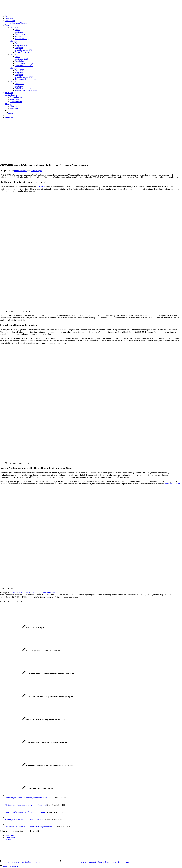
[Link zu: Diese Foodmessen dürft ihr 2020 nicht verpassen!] (34, 743)
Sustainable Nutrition (49, 592)
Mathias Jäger (36, 171)
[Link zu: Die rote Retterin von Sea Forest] (26, 789)
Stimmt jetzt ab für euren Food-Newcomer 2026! (25, 820)
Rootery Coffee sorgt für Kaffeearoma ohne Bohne (25, 812)
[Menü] (10, 117)
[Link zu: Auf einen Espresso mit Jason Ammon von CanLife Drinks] (38, 766)
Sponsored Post (20, 171)
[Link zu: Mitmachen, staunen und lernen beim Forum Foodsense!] (37, 674)
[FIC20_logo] (19, 12)
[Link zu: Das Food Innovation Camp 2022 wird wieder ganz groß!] (37, 697)
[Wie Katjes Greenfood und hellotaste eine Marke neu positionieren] (97, 862)
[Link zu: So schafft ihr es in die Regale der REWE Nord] (33, 720)
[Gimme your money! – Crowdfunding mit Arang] (30, 862)
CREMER (41, 187)
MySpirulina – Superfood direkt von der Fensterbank (26, 805)
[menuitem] (93, 16)
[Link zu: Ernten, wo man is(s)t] (22, 627)
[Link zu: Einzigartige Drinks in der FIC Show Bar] (30, 650)
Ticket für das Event (172, 484)
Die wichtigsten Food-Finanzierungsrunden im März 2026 (28, 798)
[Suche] (9, 113)
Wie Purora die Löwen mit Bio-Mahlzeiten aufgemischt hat (29, 827)
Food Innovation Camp (30, 592)
